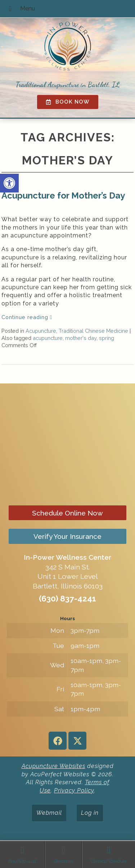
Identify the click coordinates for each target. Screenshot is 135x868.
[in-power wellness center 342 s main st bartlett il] (67, 444)
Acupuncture (41, 331)
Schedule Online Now (67, 513)
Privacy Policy (74, 790)
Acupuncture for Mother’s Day (63, 196)
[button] (9, 183)
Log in (90, 813)
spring (107, 338)
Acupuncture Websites (53, 766)
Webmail (49, 813)
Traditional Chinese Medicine (93, 331)
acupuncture (48, 338)
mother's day (81, 338)
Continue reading (27, 317)
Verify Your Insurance (67, 536)
